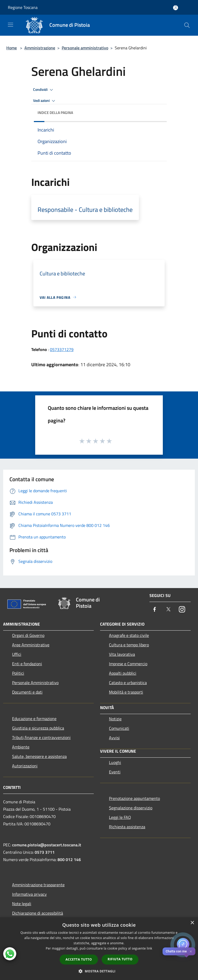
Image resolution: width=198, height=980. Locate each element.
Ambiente (21, 747)
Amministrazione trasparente (38, 885)
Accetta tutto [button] (79, 959)
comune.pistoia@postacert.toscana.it (47, 845)
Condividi (44, 90)
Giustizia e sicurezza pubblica (38, 728)
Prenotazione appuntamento (134, 798)
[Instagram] (182, 610)
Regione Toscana (23, 7)
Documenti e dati (27, 692)
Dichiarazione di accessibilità (38, 913)
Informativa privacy (29, 894)
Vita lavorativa (122, 654)
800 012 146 (69, 860)
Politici (18, 673)
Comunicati (119, 728)
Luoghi (115, 762)
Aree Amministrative (31, 645)
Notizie (115, 719)
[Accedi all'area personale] (176, 8)
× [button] (192, 923)
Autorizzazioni (25, 766)
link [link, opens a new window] (150, 948)
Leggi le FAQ (120, 817)
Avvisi (114, 738)
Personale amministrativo (85, 48)
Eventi (115, 772)
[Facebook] (155, 610)
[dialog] (99, 949)
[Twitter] (168, 610)
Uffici (17, 654)
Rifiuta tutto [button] (120, 959)
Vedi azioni (45, 101)
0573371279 (62, 349)
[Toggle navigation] (11, 25)
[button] (99, 971)
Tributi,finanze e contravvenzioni (41, 737)
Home (12, 48)
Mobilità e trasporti (126, 692)
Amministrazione (40, 48)
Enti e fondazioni (27, 664)
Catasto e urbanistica (128, 683)
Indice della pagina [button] (55, 112)
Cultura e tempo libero (129, 645)
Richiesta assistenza (127, 827)
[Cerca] (187, 25)
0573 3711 (45, 852)
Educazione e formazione (34, 719)
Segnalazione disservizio (131, 808)
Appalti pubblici (123, 673)
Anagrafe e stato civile (129, 635)
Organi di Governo (28, 635)
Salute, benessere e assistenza (39, 756)
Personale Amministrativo (35, 683)
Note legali (22, 904)
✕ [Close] (191, 952)
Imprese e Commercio (128, 664)
